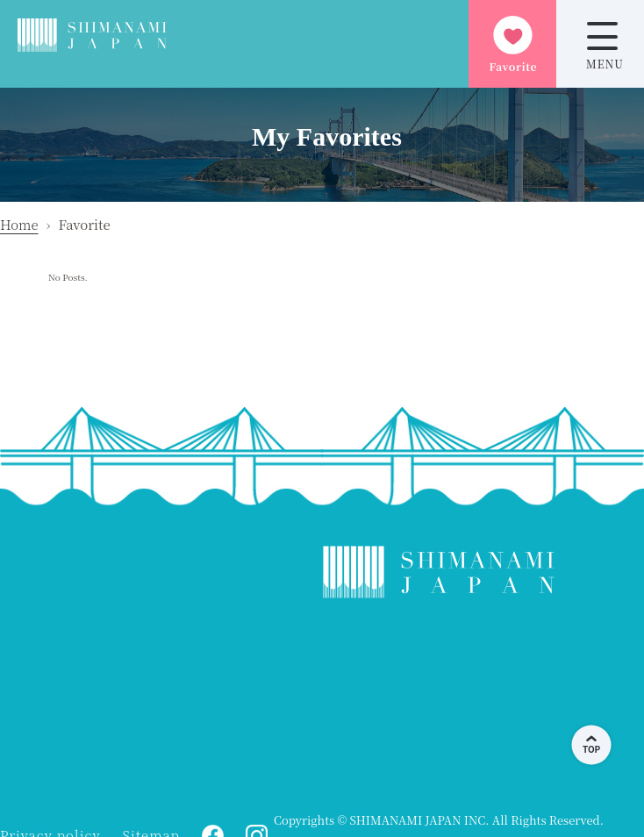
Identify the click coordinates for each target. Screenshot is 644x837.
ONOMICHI (140, 706)
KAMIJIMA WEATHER (439, 706)
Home (19, 224)
